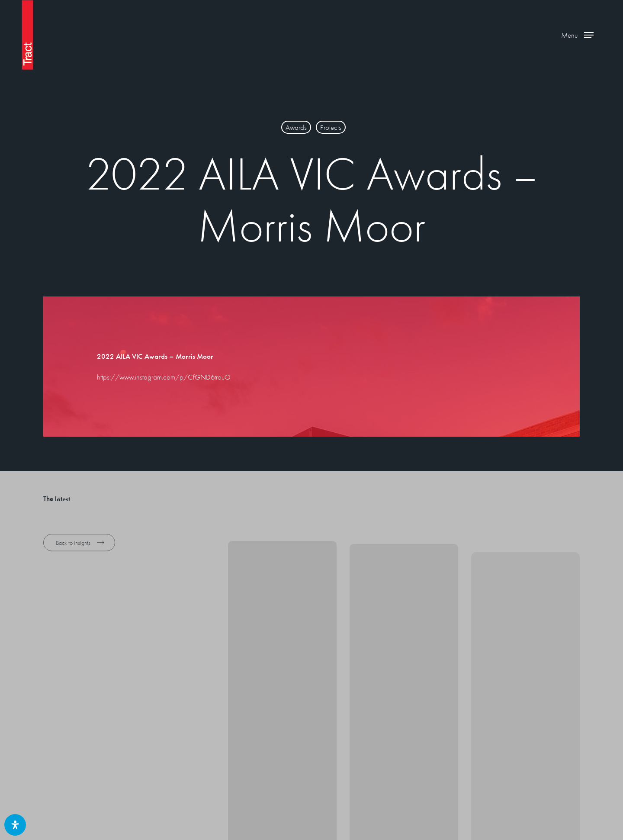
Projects (331, 127)
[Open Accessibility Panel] (15, 825)
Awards (296, 127)
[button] (577, 35)
